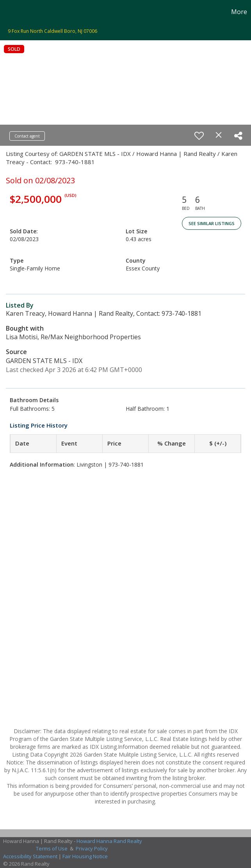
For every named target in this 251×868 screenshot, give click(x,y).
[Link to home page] (10, 12)
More (239, 12)
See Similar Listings (212, 223)
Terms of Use (52, 848)
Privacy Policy (92, 848)
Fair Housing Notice (85, 856)
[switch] (199, 136)
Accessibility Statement (30, 856)
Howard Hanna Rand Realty (109, 841)
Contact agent (27, 136)
